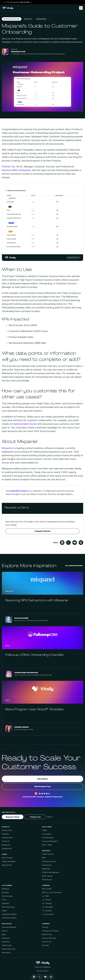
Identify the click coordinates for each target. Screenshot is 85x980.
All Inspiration (74, 566)
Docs (7, 646)
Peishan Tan (8, 167)
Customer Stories (42, 531)
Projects (28, 19)
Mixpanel (26, 170)
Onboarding (41, 19)
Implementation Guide (24, 424)
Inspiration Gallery (12, 19)
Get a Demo (42, 779)
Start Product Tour (43, 786)
